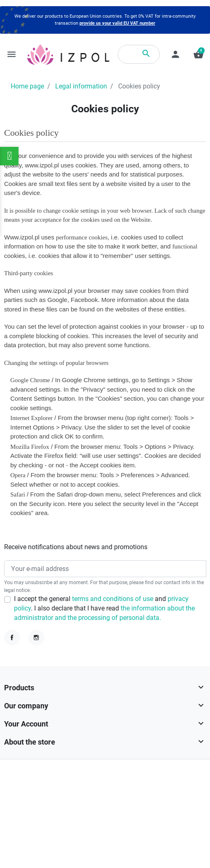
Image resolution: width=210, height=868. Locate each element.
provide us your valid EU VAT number (117, 23)
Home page (27, 86)
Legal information (81, 86)
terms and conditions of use (113, 599)
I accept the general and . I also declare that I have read (104, 609)
